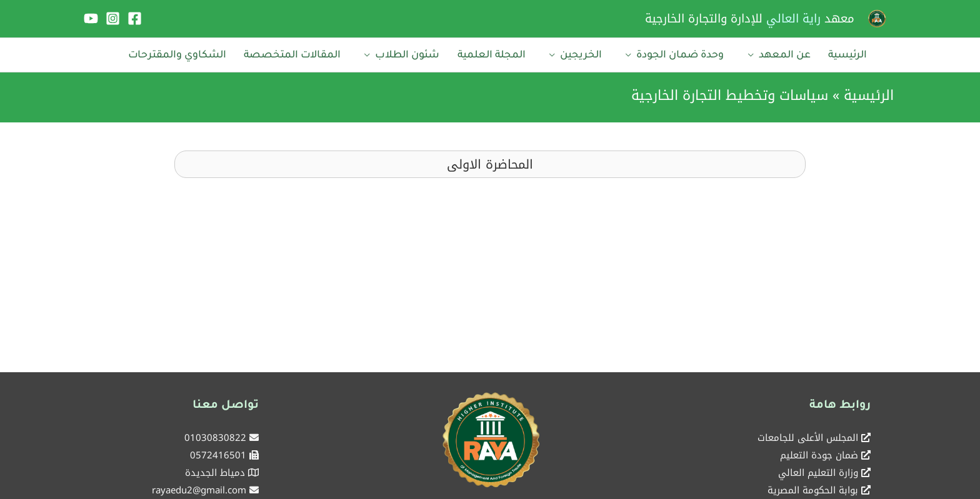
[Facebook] (135, 18)
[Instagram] (113, 18)
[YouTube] (91, 18)
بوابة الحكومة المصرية (813, 486)
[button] (490, 160)
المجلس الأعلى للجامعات (808, 433)
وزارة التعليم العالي (818, 468)
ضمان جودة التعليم (819, 451)
